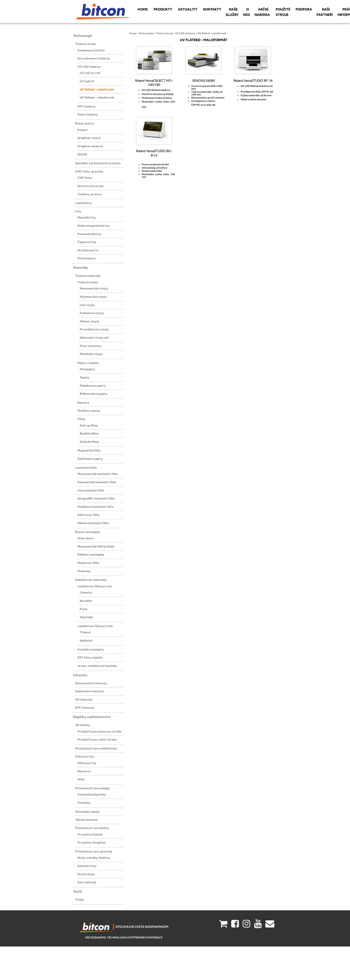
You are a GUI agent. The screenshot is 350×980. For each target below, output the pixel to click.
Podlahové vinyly (92, 313)
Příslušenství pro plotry (92, 828)
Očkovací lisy (85, 756)
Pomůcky (84, 803)
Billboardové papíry (94, 394)
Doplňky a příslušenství (92, 717)
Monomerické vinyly (94, 288)
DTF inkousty (85, 707)
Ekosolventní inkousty (91, 683)
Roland (82, 130)
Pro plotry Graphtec (92, 842)
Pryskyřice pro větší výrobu (97, 739)
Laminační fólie (86, 468)
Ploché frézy (86, 874)
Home (133, 33)
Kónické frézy (87, 866)
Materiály (81, 268)
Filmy (81, 419)
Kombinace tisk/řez (91, 50)
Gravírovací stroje (90, 186)
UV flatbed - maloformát (97, 89)
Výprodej (86, 617)
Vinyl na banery (91, 346)
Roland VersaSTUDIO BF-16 (253, 81)
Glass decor (86, 538)
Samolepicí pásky (87, 812)
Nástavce (84, 771)
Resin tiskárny (88, 114)
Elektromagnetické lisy (94, 226)
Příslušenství (87, 258)
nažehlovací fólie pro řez (95, 586)
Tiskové (85, 632)
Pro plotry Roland (90, 834)
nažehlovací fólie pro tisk (95, 626)
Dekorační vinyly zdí (94, 338)
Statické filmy (89, 442)
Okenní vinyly (90, 321)
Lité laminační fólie (91, 490)
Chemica (86, 592)
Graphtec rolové (89, 138)
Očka (81, 779)
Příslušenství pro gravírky (94, 851)
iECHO (82, 154)
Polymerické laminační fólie (97, 482)
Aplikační (86, 640)
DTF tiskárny (87, 106)
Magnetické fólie (89, 450)
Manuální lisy (87, 217)
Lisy (78, 211)
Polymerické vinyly (93, 297)
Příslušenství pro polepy (93, 788)
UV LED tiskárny (89, 67)
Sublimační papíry (90, 459)
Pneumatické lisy (89, 234)
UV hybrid (87, 81)
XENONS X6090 (203, 81)
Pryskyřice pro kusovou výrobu (100, 731)
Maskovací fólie (88, 563)
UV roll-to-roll (90, 73)
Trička (79, 900)
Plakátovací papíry (93, 386)
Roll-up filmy (89, 425)
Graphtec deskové (90, 146)
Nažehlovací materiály (91, 580)
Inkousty (80, 675)
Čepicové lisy (87, 242)
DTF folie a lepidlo (90, 657)
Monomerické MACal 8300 (96, 546)
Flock (83, 609)
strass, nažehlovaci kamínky (97, 666)
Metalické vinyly (91, 354)
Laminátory (83, 203)
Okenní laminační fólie (93, 523)
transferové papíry (91, 649)
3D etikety (83, 725)
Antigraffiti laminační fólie (96, 498)
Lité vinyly (87, 305)
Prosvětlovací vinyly (94, 329)
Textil (77, 891)
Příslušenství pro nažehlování (96, 748)
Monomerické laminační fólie (98, 474)
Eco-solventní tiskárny (94, 58)
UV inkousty (84, 699)
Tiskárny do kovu (90, 194)
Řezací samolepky (88, 532)
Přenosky (84, 571)
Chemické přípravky (92, 794)
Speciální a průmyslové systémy (98, 163)
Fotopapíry (87, 369)
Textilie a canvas (89, 411)
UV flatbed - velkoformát (97, 97)
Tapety (84, 377)
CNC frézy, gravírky (89, 171)
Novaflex (86, 601)
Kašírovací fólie (88, 515)
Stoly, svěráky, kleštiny (94, 858)
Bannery (83, 403)
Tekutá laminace (86, 820)
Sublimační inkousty (90, 691)
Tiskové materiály (88, 276)
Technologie (83, 36)
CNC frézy (85, 178)
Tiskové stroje (85, 44)
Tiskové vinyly (88, 282)
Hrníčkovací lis (88, 250)
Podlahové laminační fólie (95, 507)
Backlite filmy (89, 433)
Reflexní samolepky (91, 554)
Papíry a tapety (88, 363)
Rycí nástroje (87, 882)
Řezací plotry (85, 123)
